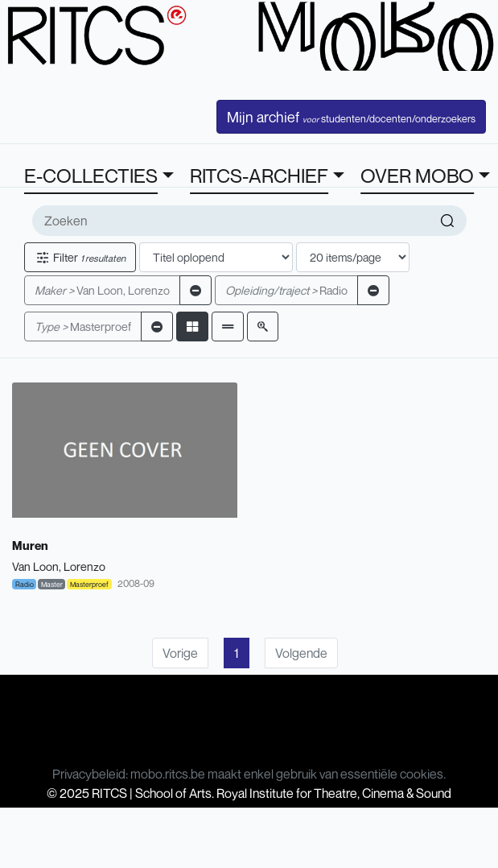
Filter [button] (80, 257)
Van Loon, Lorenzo (102, 290)
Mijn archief (351, 117)
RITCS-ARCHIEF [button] (259, 176)
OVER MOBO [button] (417, 176)
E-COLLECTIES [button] (91, 176)
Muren (30, 545)
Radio (286, 290)
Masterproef (83, 327)
